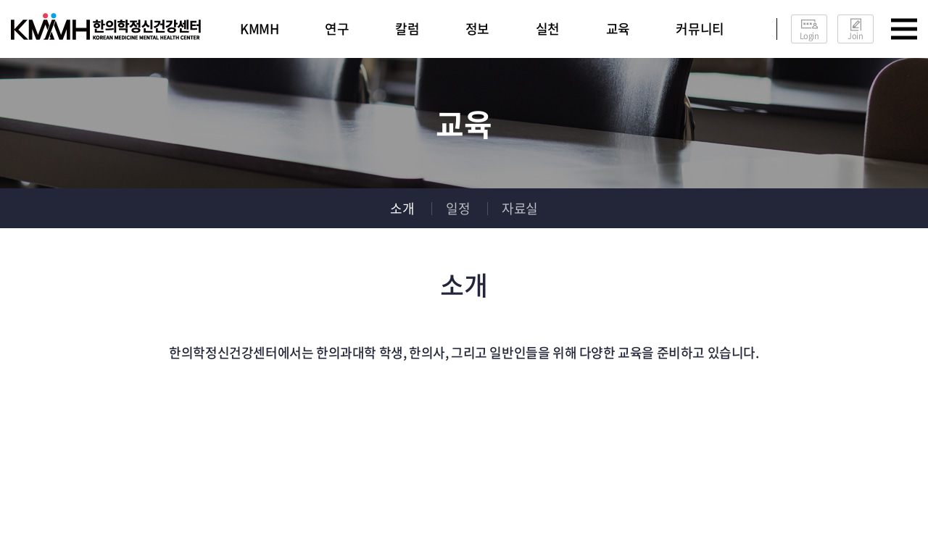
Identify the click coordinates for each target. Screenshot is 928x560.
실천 (548, 29)
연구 (337, 29)
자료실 (520, 208)
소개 (402, 208)
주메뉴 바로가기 (0, 0)
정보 (477, 29)
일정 (458, 208)
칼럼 (407, 29)
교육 (618, 29)
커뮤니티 (700, 29)
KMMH (259, 29)
